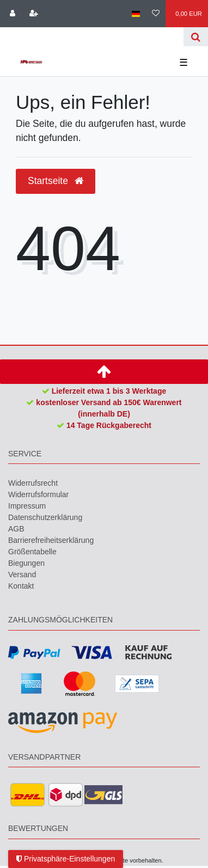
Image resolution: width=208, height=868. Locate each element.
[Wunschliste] (156, 14)
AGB (16, 529)
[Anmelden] (13, 14)
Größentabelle (32, 552)
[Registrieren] (33, 14)
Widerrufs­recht (33, 483)
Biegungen (26, 563)
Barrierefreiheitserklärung (51, 540)
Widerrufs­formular (38, 494)
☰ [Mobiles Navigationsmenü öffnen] (183, 63)
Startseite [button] (56, 181)
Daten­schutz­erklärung (45, 517)
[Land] (135, 14)
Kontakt (21, 586)
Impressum (27, 506)
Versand (22, 574)
